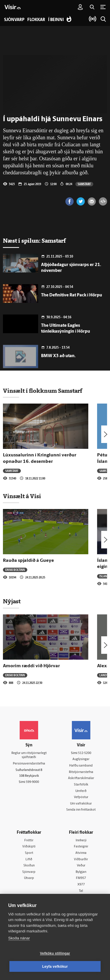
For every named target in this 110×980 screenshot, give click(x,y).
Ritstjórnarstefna (81, 772)
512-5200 (85, 753)
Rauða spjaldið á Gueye (28, 561)
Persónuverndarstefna (29, 764)
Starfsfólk (81, 785)
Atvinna (81, 853)
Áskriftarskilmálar (81, 778)
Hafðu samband (81, 766)
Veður (81, 866)
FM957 (81, 878)
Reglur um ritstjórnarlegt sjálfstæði (29, 755)
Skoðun (29, 866)
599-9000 (32, 782)
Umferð (81, 791)
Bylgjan (81, 872)
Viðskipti (29, 847)
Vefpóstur (81, 797)
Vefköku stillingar (55, 953)
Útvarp (29, 878)
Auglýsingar (81, 759)
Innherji (81, 841)
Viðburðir (81, 860)
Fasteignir (81, 847)
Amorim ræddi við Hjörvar (31, 666)
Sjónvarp (29, 872)
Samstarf (84, 184)
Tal (81, 891)
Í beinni (56, 20)
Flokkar (36, 20)
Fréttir (29, 841)
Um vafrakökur (81, 804)
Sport (29, 853)
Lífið (29, 860)
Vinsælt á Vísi (22, 496)
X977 (81, 885)
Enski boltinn (15, 570)
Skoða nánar (19, 938)
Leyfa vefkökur (55, 967)
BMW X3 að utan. (58, 356)
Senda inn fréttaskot (81, 810)
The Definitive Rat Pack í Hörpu (72, 295)
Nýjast (12, 601)
